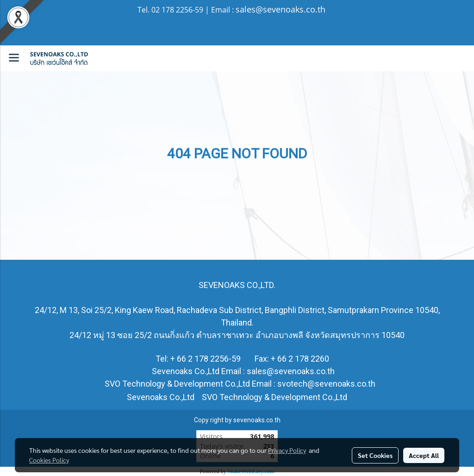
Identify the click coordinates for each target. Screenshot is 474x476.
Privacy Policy (287, 450)
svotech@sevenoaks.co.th (326, 384)
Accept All (424, 455)
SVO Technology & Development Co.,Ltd (274, 397)
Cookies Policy (49, 460)
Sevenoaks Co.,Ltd (161, 397)
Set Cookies (375, 455)
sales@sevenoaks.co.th (281, 9)
